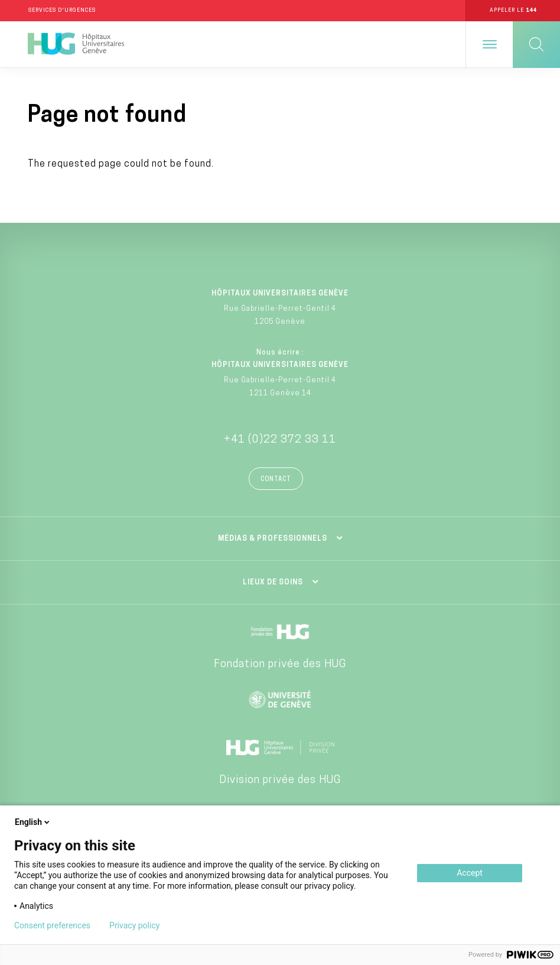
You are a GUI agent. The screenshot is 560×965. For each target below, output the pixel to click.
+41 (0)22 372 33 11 (280, 441)
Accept (470, 873)
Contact (276, 480)
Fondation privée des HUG (280, 665)
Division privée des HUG (280, 781)
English (33, 822)
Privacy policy (134, 925)
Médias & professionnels (273, 540)
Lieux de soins (273, 583)
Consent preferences (52, 925)
